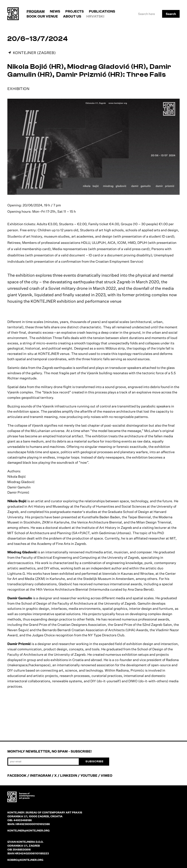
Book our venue (42, 16)
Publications (102, 11)
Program (36, 11)
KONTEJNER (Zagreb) (34, 53)
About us (72, 16)
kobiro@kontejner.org (25, 860)
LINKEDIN (69, 775)
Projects (75, 11)
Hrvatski (95, 16)
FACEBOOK (17, 775)
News (55, 11)
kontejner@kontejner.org (28, 830)
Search (171, 14)
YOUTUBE (89, 775)
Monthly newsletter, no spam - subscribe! (50, 751)
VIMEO (107, 775)
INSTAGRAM (40, 775)
